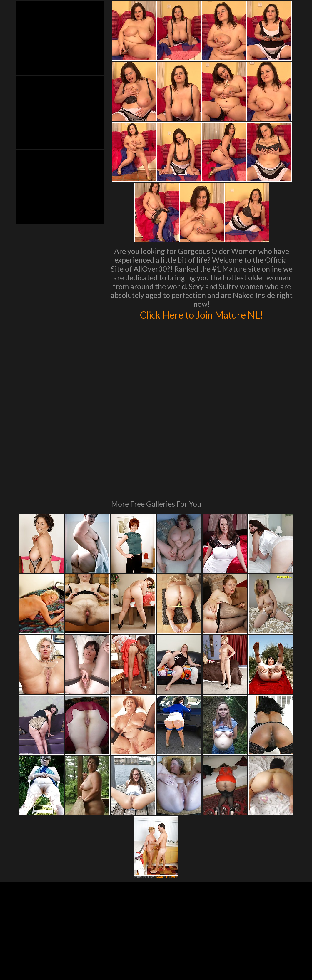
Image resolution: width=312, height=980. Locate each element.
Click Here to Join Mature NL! (202, 314)
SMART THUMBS (166, 797)
